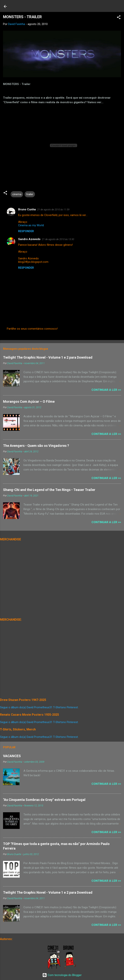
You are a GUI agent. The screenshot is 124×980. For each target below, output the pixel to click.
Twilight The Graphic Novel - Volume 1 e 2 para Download (48, 357)
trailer (30, 194)
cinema (17, 194)
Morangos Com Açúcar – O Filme (29, 401)
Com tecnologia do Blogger (62, 975)
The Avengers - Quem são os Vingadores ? (36, 446)
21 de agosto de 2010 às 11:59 (53, 209)
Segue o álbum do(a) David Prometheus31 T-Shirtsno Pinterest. (39, 707)
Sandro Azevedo (29, 239)
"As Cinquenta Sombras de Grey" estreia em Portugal (44, 800)
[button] (119, 18)
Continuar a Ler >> (106, 390)
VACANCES (12, 756)
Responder (26, 231)
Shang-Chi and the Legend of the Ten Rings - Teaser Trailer (49, 490)
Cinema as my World (31, 225)
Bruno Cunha (27, 209)
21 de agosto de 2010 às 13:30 (58, 239)
